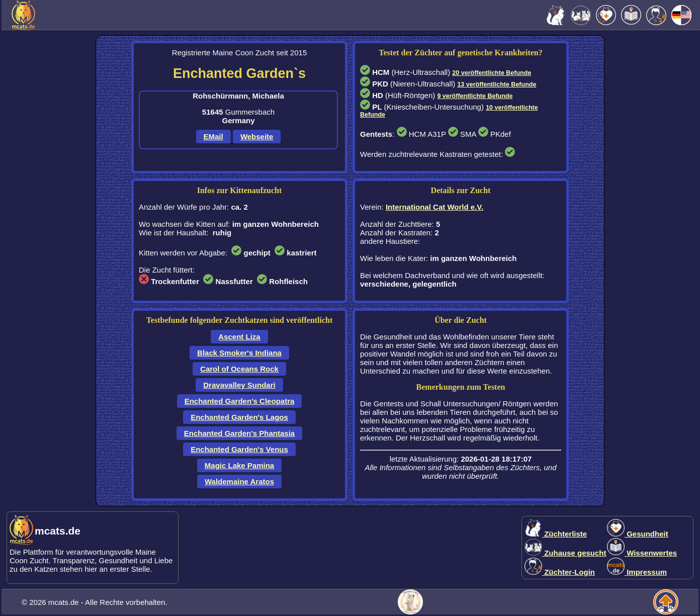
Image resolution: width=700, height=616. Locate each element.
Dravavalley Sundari (239, 385)
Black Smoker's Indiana (239, 353)
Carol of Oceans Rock (239, 369)
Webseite (257, 137)
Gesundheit (638, 534)
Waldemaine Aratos (239, 481)
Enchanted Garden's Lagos (239, 417)
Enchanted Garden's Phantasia (239, 433)
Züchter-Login (560, 572)
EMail (213, 137)
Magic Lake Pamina (239, 465)
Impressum (637, 572)
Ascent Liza (239, 337)
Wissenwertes (642, 553)
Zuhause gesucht (565, 553)
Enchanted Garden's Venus (239, 449)
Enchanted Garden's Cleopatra (240, 401)
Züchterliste (556, 534)
